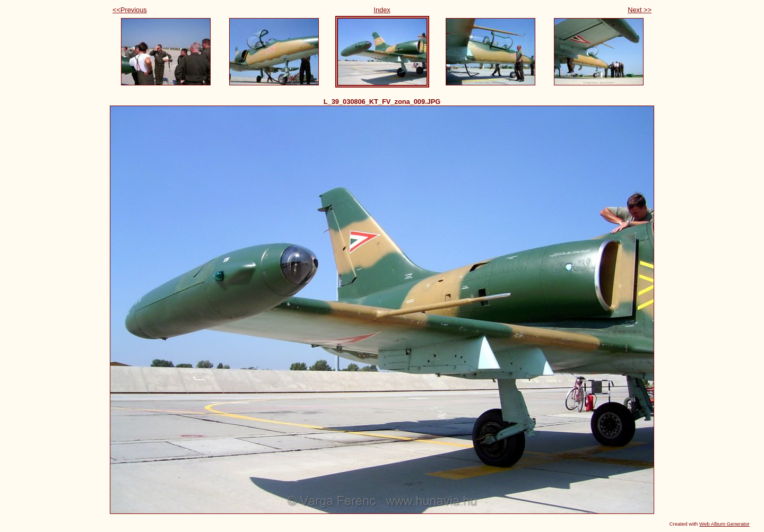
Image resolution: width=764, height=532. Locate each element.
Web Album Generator (724, 524)
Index (382, 10)
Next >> (640, 10)
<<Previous (130, 10)
